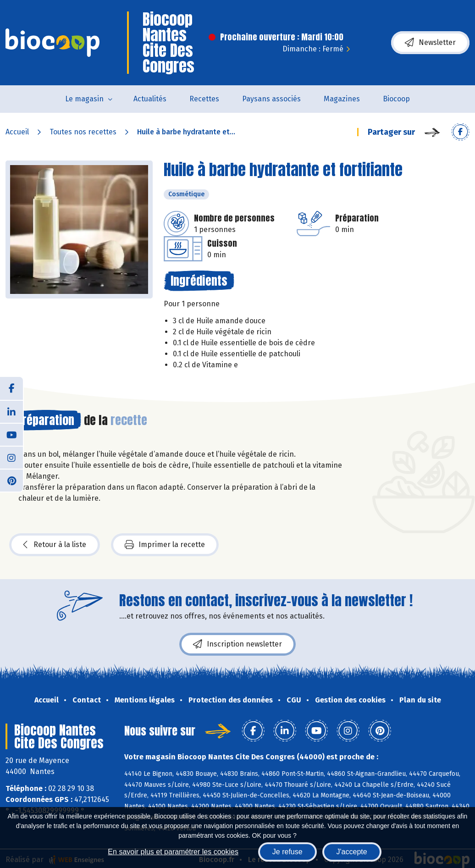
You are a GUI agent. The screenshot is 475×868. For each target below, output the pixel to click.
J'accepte (352, 852)
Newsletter (430, 43)
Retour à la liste (55, 545)
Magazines (342, 99)
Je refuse (287, 852)
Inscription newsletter (237, 644)
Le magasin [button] (84, 99)
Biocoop (396, 99)
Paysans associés (271, 99)
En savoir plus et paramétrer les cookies (173, 852)
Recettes (204, 99)
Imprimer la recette (165, 545)
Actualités (150, 99)
